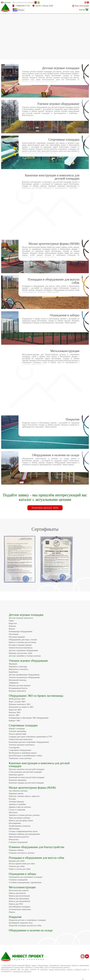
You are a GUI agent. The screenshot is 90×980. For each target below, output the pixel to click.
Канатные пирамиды (18, 780)
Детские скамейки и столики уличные (25, 656)
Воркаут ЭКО (15, 721)
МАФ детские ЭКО (17, 699)
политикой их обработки (22, 971)
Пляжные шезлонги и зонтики (22, 853)
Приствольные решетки (19, 837)
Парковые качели (16, 793)
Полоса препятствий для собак (22, 864)
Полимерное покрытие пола (21, 923)
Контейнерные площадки (19, 907)
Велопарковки (15, 823)
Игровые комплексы (17, 691)
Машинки (13, 664)
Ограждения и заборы (22, 874)
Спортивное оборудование (20, 750)
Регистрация (84, 6)
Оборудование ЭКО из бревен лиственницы (36, 696)
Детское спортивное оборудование (23, 650)
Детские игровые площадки (26, 615)
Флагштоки (14, 839)
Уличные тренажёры (17, 731)
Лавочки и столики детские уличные (24, 815)
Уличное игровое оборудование (28, 661)
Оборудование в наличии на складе (31, 930)
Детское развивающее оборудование (24, 675)
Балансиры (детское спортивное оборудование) (29, 742)
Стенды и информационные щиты (23, 831)
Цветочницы (14, 829)
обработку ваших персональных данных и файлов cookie (64, 969)
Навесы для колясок (17, 893)
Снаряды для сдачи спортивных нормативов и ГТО (30, 737)
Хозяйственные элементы (20, 826)
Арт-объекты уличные (18, 791)
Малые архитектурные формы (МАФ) (32, 788)
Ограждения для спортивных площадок (26, 877)
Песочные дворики (17, 637)
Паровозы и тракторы (18, 667)
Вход (77, 6)
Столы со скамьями (17, 810)
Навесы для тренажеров (19, 899)
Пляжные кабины (16, 850)
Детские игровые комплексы (21, 618)
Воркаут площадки (17, 729)
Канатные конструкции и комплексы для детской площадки (39, 765)
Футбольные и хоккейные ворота (23, 753)
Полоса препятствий (17, 734)
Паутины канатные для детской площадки (27, 769)
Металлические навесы (19, 890)
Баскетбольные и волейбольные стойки (25, 756)
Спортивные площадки (23, 725)
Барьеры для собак (17, 861)
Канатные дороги (16, 775)
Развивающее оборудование (21, 631)
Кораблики (13, 672)
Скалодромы (14, 747)
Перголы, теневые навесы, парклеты (24, 796)
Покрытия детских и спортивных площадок (27, 920)
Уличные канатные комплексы (22, 745)
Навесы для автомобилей (19, 901)
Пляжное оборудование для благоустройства (37, 847)
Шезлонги (13, 812)
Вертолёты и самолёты (18, 669)
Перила (12, 912)
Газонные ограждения (18, 842)
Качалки (12, 626)
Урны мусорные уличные (19, 818)
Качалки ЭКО (15, 712)
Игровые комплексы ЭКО (20, 704)
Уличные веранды (16, 802)
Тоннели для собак (17, 866)
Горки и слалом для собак (20, 869)
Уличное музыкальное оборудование (24, 677)
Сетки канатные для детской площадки (25, 772)
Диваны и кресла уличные (20, 807)
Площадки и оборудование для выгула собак (37, 858)
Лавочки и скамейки (17, 804)
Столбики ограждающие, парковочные (25, 882)
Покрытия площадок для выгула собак (25, 925)
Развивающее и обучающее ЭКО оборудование (29, 718)
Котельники (7, 2)
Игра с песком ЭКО (17, 702)
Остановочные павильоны (20, 909)
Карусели (13, 623)
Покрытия (15, 917)
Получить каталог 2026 (45, 508)
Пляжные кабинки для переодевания (24, 834)
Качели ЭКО (14, 715)
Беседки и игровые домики (20, 645)
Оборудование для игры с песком (23, 640)
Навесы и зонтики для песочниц (22, 642)
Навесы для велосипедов (19, 896)
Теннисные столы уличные (20, 758)
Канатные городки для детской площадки (26, 783)
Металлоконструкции (22, 887)
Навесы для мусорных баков (21, 821)
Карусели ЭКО (15, 710)
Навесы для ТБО (16, 904)
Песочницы (14, 634)
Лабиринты (14, 683)
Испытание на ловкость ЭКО (21, 707)
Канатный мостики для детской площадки (27, 777)
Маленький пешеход (17, 680)
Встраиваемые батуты (18, 688)
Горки (11, 621)
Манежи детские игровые (20, 685)
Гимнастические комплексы (21, 648)
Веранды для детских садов (21, 653)
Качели (12, 629)
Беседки (12, 799)
